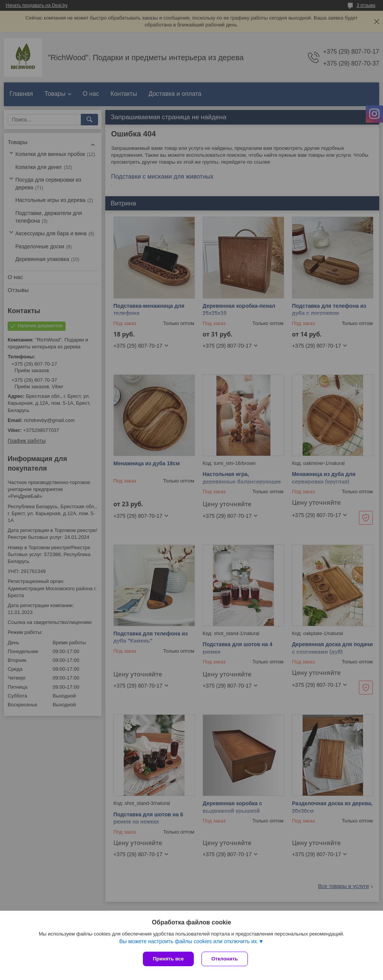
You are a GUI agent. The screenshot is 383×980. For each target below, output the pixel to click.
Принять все (168, 959)
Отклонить (225, 959)
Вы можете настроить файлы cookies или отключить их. (189, 941)
